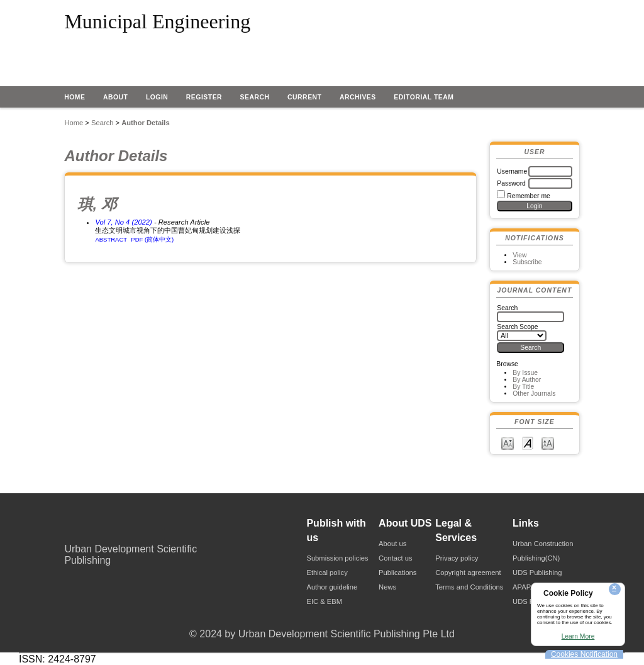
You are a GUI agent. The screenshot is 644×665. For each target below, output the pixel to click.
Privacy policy (457, 558)
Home (75, 97)
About (116, 97)
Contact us (395, 558)
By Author (527, 380)
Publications (397, 573)
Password (511, 183)
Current (304, 97)
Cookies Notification (584, 654)
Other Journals (534, 394)
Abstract (111, 239)
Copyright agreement (468, 573)
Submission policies (337, 558)
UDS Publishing (537, 573)
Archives (358, 97)
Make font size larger (548, 443)
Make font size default (528, 443)
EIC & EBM (324, 601)
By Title (523, 387)
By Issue (525, 373)
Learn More (578, 636)
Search (255, 97)
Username (512, 171)
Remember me (529, 196)
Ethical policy (327, 573)
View (519, 255)
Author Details (145, 123)
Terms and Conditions (469, 587)
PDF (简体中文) (152, 239)
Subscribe (527, 262)
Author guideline (332, 587)
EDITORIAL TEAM (424, 97)
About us (392, 544)
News (387, 587)
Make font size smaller (508, 443)
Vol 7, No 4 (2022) (123, 222)
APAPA (524, 587)
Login (157, 97)
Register (204, 97)
